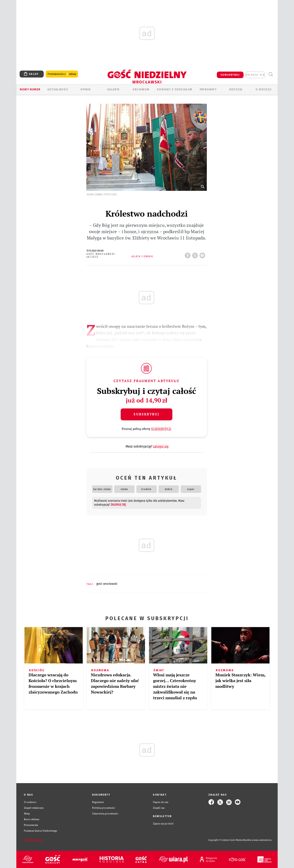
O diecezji (264, 89)
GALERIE (113, 89)
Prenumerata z (62, 74)
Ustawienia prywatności (105, 813)
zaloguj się (255, 75)
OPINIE (86, 89)
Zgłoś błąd (33, 840)
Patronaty (208, 89)
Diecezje (236, 89)
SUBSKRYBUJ (230, 75)
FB (188, 254)
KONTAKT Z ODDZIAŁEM (175, 89)
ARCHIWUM (141, 89)
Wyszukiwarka (271, 74)
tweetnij (196, 254)
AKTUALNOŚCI (58, 89)
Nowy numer (30, 89)
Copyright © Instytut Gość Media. (226, 840)
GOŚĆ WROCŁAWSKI (107, 584)
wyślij (203, 254)
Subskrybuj (146, 414)
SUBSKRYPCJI (161, 429)
